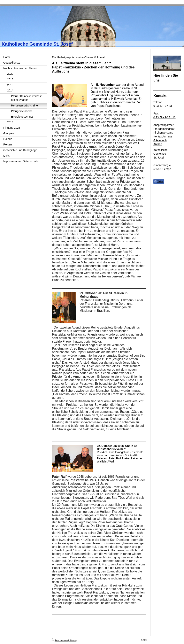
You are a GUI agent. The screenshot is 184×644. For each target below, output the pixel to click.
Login (144, 640)
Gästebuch (160, 140)
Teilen (159, 182)
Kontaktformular (163, 136)
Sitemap (73, 640)
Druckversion (60, 640)
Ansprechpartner (164, 125)
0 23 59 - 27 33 (163, 106)
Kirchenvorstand (163, 133)
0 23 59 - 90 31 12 (165, 117)
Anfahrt (158, 144)
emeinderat (168, 129)
